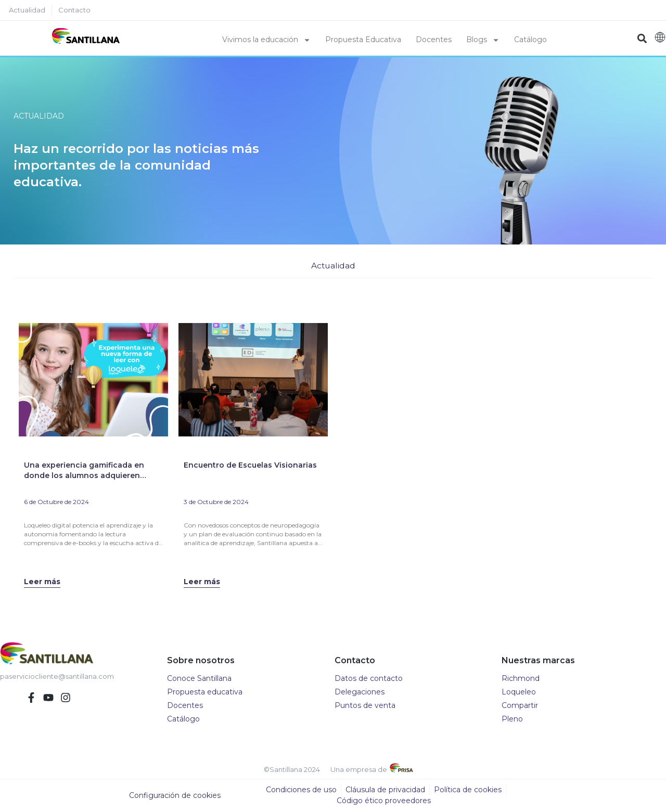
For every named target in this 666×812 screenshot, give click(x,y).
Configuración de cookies (175, 796)
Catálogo (530, 40)
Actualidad (333, 266)
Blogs (483, 40)
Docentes (434, 40)
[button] (642, 38)
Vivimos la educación (266, 40)
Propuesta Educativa (363, 40)
